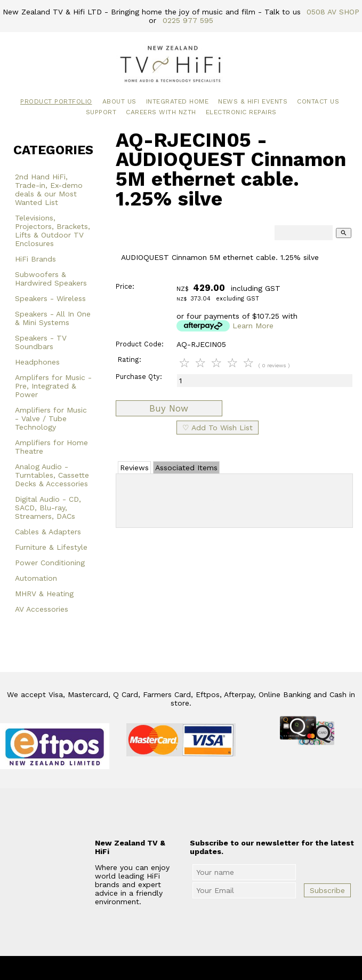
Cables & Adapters (48, 532)
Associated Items (186, 468)
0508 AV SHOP (333, 12)
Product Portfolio (56, 101)
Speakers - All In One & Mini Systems (53, 318)
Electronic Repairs (241, 112)
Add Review (234, 499)
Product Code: (140, 344)
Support (101, 112)
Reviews (134, 468)
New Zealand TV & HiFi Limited (210, 969)
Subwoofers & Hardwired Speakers (51, 279)
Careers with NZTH (161, 112)
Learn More (253, 326)
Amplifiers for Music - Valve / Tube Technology (51, 418)
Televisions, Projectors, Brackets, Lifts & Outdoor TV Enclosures (53, 231)
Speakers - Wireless (50, 298)
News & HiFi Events (253, 101)
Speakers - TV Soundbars (41, 342)
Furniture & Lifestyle (51, 547)
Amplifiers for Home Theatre (51, 447)
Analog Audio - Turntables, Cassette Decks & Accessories (52, 475)
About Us (119, 101)
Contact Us (318, 101)
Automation (36, 578)
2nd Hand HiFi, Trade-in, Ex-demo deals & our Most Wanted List (49, 189)
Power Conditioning (50, 563)
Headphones (37, 362)
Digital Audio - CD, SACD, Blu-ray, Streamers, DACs (48, 508)
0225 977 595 (188, 20)
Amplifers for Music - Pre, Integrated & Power (53, 386)
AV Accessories (42, 609)
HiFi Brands (35, 259)
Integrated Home (178, 101)
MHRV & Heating (44, 594)
